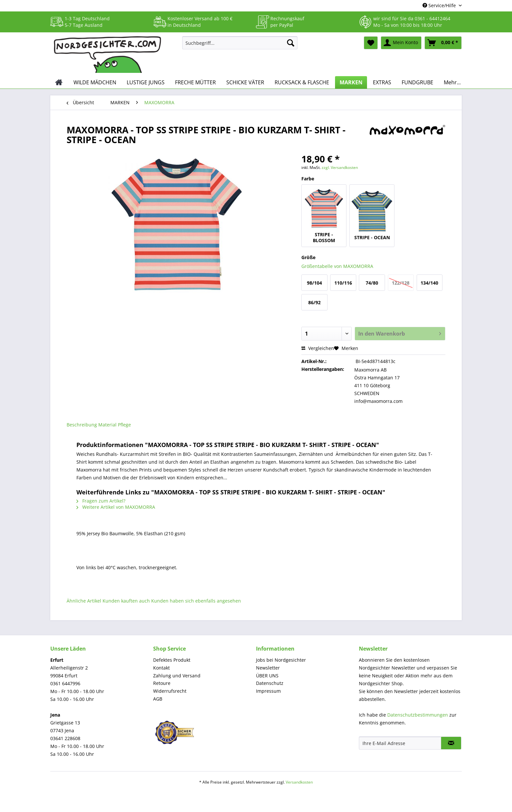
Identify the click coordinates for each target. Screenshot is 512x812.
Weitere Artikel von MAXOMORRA (116, 507)
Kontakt (161, 668)
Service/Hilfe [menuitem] (440, 5)
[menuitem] (240, 46)
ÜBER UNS (267, 676)
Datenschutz (270, 683)
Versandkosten (299, 782)
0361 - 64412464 (432, 18)
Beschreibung (82, 425)
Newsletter (268, 668)
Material (107, 425)
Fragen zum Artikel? (101, 501)
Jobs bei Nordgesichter (281, 660)
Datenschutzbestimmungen (418, 715)
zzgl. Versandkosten (340, 167)
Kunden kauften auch (126, 601)
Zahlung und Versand (177, 676)
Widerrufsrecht (170, 691)
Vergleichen (318, 348)
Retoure (162, 683)
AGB (158, 699)
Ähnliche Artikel (84, 601)
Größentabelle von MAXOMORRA (337, 266)
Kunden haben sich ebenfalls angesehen (196, 601)
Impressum (268, 691)
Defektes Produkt (172, 660)
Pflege (124, 425)
